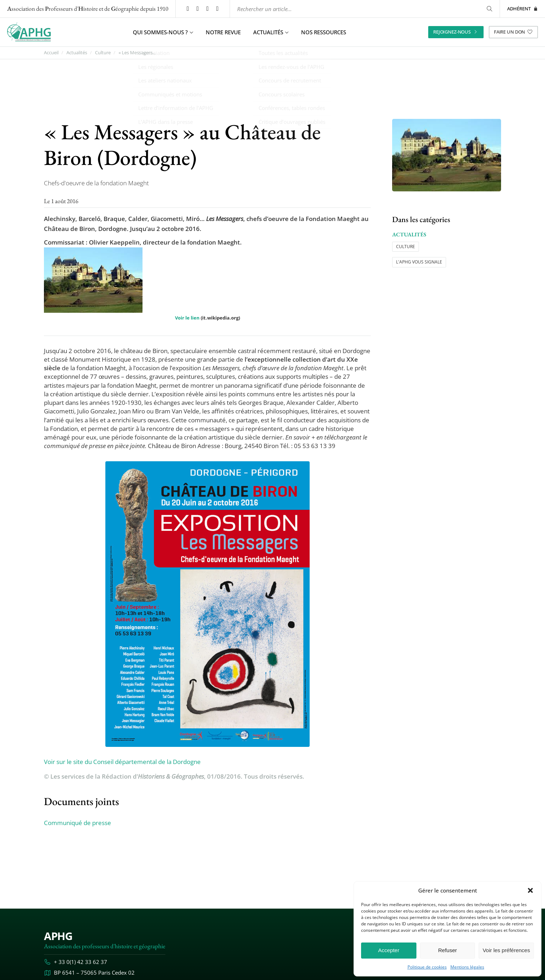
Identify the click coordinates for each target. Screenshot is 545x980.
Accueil (51, 53)
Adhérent (522, 9)
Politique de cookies (427, 967)
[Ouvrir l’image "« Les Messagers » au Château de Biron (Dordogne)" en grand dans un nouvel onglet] (447, 155)
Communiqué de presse (77, 823)
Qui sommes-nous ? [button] (163, 32)
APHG (58, 936)
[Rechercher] (489, 9)
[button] (530, 890)
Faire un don (513, 32)
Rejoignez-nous (456, 32)
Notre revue (223, 32)
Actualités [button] (271, 32)
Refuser (448, 950)
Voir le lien (187, 318)
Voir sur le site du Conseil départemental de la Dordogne (122, 761)
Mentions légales (467, 967)
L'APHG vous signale (419, 262)
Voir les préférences (506, 950)
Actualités (77, 53)
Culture (103, 53)
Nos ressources (324, 32)
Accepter (389, 950)
